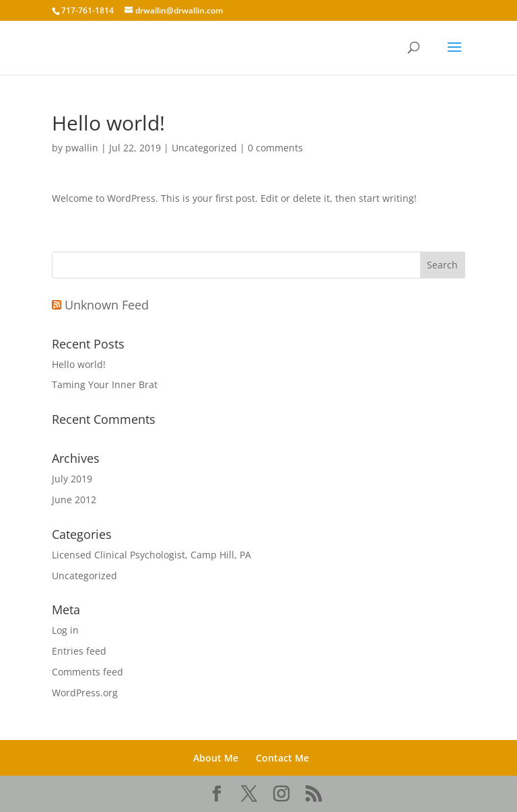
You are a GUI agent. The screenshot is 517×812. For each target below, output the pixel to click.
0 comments (275, 148)
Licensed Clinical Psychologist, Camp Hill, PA (151, 555)
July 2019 (72, 479)
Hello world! (79, 364)
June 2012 (74, 500)
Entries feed (79, 651)
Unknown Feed (107, 305)
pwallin (82, 148)
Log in (65, 630)
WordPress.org (85, 693)
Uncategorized (204, 148)
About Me (216, 758)
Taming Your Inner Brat (105, 384)
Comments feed (88, 672)
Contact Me (282, 758)
